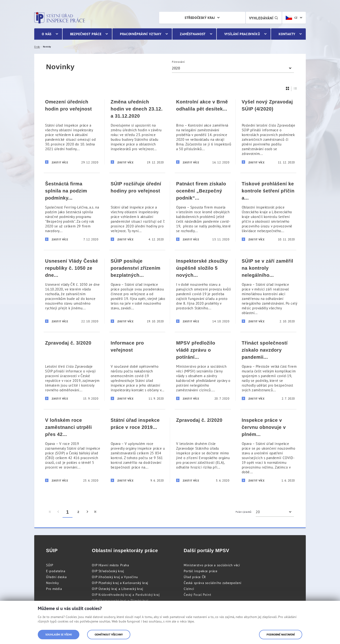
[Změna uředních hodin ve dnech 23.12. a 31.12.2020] (137, 132)
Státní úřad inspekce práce (60, 18)
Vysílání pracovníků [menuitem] (242, 34)
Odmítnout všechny (109, 634)
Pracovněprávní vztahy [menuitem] (141, 34)
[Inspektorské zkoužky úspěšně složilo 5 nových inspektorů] (203, 291)
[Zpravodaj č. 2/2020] (203, 450)
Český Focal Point (197, 595)
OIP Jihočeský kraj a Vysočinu (115, 577)
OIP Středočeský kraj (108, 571)
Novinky (52, 583)
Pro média (54, 589)
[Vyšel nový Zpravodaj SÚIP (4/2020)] (268, 132)
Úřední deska (56, 577)
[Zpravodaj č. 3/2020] (72, 370)
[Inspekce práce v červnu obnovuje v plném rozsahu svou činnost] (268, 450)
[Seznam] (295, 88)
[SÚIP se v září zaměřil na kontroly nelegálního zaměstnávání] (268, 291)
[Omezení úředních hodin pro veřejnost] (72, 132)
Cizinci (189, 589)
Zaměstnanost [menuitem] (193, 34)
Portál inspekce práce (201, 571)
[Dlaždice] (288, 88)
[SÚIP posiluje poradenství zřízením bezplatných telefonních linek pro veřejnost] (137, 291)
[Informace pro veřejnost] (137, 370)
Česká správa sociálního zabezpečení (213, 583)
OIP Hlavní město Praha (110, 565)
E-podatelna (56, 571)
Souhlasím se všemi (59, 634)
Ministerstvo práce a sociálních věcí (212, 565)
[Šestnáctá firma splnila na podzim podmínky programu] (72, 211)
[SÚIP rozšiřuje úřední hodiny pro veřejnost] (137, 211)
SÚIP (50, 565)
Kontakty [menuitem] (287, 34)
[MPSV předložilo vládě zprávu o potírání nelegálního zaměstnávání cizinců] (203, 370)
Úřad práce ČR (195, 577)
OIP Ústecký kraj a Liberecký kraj (117, 589)
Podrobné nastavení (281, 634)
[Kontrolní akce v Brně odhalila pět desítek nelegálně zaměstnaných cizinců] (203, 132)
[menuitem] (50, 512)
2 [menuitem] (78, 512)
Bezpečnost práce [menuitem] (86, 34)
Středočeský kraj (200, 18)
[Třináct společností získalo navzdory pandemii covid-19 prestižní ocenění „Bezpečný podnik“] (268, 370)
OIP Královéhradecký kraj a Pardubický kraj (126, 595)
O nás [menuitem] (47, 34)
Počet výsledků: (244, 512)
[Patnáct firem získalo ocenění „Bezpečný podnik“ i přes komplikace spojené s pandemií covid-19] (203, 211)
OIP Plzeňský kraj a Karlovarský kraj (120, 583)
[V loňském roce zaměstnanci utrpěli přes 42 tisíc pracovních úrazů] (72, 450)
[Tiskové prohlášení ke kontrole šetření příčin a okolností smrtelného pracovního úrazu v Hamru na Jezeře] (268, 211)
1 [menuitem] (68, 512)
